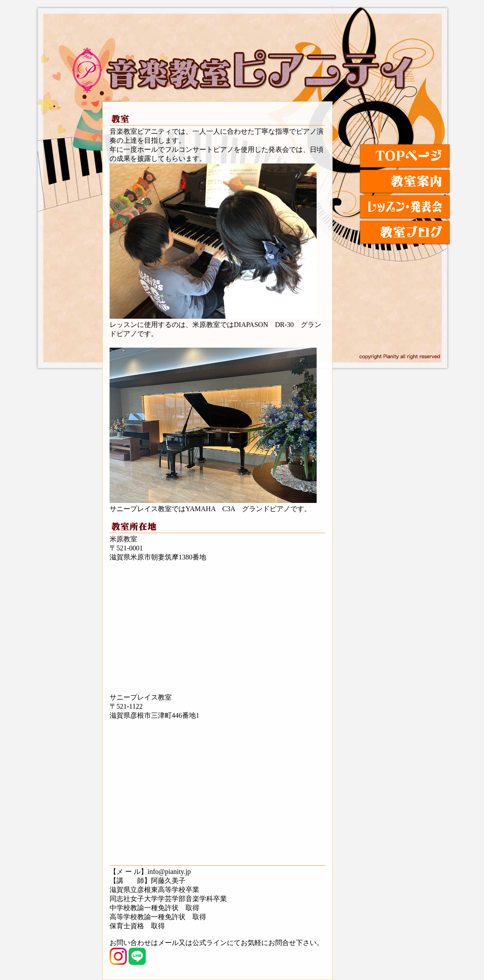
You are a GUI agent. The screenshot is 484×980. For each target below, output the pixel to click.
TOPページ (404, 156)
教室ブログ (404, 232)
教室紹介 (404, 181)
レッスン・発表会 (404, 207)
